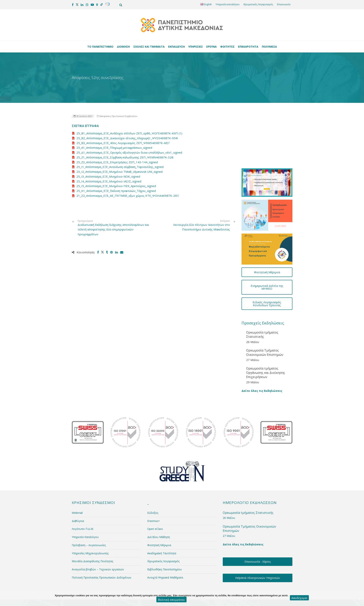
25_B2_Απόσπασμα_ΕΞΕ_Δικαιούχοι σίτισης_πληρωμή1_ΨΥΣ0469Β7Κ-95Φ (127, 138)
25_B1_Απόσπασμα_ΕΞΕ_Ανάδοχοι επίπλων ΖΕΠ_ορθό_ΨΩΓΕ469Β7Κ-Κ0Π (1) (129, 133)
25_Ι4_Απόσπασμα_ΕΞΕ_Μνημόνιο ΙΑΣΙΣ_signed (109, 181)
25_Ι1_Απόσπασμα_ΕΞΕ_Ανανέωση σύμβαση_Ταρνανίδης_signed (120, 167)
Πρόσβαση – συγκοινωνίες (89, 525)
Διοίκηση (124, 47)
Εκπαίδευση (177, 47)
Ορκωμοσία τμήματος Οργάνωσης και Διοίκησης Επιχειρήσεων (266, 353)
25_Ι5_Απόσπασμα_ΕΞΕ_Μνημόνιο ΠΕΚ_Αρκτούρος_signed (116, 186)
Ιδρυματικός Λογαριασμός (258, 4)
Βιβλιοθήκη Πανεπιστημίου (165, 550)
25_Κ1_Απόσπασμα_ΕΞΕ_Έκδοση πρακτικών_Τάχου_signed (116, 191)
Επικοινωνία (284, 4)
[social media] (73, 5)
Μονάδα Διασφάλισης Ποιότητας (92, 541)
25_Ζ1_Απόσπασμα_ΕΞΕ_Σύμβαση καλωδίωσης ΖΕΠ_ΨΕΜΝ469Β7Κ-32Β (125, 157)
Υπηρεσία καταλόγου (228, 4)
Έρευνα (212, 47)
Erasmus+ (154, 501)
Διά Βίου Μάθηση (159, 517)
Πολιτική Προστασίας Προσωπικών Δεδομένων (102, 558)
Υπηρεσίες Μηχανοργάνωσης (90, 533)
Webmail (77, 493)
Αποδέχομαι (300, 598)
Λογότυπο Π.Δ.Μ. (83, 509)
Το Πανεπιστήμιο (101, 47)
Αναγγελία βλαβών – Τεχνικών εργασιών (98, 550)
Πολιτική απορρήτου (171, 600)
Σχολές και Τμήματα (150, 47)
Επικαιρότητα (249, 47)
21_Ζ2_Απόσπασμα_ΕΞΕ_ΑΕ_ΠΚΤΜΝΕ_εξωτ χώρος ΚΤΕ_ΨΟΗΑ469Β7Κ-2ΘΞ (128, 196)
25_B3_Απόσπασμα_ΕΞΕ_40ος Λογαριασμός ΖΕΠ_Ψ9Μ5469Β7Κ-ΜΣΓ (123, 143)
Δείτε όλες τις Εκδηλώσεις (262, 371)
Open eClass (155, 509)
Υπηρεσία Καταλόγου (85, 517)
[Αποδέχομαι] (359, 598)
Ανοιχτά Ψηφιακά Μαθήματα (165, 558)
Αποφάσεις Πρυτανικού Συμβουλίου (119, 116)
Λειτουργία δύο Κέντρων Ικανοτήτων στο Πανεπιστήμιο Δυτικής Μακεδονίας (202, 227)
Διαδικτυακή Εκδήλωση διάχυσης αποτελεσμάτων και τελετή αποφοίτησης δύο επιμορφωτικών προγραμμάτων (114, 228)
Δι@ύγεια (78, 501)
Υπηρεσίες (196, 47)
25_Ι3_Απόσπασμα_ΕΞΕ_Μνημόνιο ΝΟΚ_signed (108, 176)
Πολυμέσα (269, 47)
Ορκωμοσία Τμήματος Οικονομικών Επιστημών (265, 333)
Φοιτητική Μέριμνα (159, 525)
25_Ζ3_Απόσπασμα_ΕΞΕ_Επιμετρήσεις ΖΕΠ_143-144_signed (117, 162)
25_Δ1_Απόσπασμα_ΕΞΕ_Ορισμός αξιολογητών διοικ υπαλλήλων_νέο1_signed (129, 152)
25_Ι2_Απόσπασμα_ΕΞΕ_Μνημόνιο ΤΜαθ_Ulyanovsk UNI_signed (119, 172)
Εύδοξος (153, 493)
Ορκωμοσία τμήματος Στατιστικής (262, 315)
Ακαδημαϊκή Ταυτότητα (162, 533)
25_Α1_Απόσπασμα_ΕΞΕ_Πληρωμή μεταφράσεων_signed (114, 148)
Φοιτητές (228, 47)
